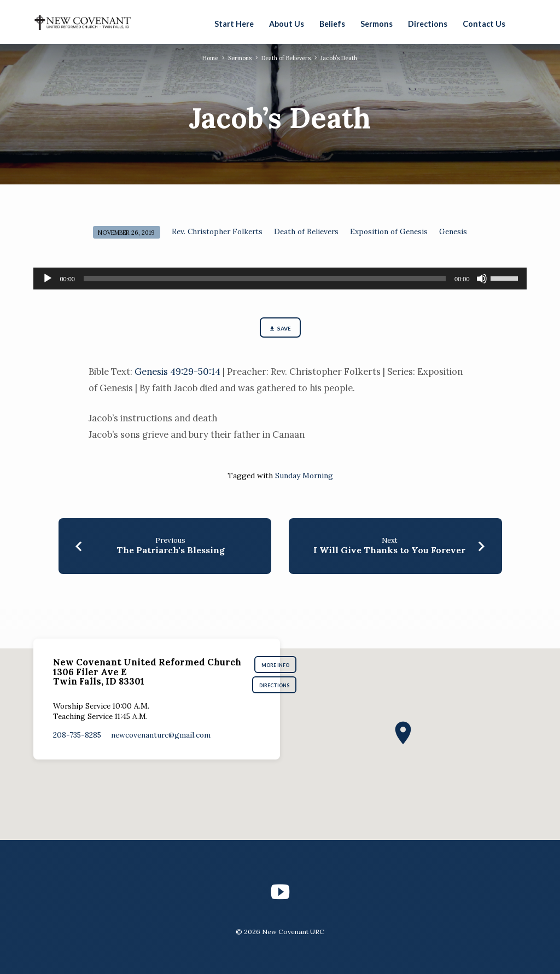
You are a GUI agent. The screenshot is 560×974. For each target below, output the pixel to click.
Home (208, 58)
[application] (280, 279)
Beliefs (332, 24)
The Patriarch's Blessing (171, 551)
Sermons (377, 24)
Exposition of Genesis (389, 231)
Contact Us (484, 24)
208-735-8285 (77, 737)
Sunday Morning (304, 477)
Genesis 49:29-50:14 (177, 373)
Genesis (453, 231)
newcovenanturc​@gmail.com (161, 737)
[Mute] (482, 279)
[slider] (265, 279)
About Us (287, 24)
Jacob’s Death (341, 58)
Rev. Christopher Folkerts (217, 231)
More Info (278, 666)
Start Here (234, 24)
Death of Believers (286, 58)
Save (280, 329)
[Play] (48, 279)
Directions (428, 24)
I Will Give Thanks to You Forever (389, 551)
